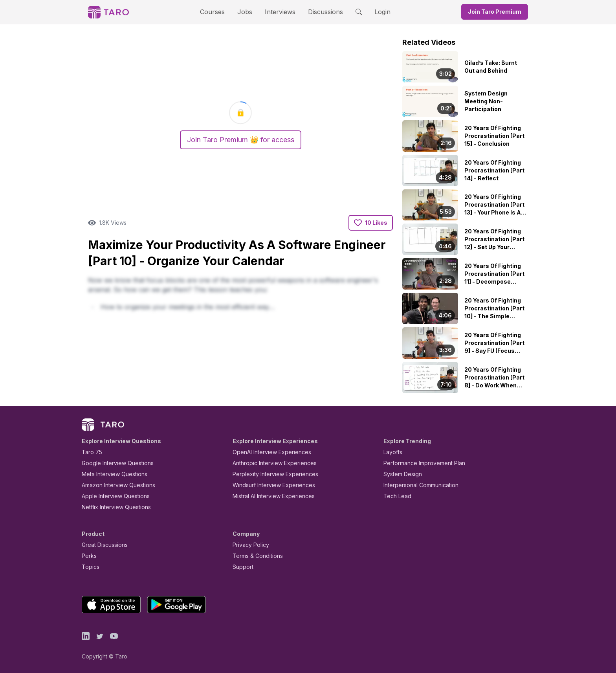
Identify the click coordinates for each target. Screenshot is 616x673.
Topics (89, 567)
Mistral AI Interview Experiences (269, 496)
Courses (219, 12)
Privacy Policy (249, 545)
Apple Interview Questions (111, 496)
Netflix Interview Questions (112, 507)
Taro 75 (90, 452)
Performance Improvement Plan (419, 463)
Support (241, 567)
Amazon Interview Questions (114, 485)
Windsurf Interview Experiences (268, 485)
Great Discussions (102, 545)
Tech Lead (395, 496)
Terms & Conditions (255, 556)
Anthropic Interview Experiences (269, 463)
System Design (400, 474)
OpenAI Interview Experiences (267, 452)
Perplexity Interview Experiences (269, 474)
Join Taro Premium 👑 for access (240, 140)
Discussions (319, 12)
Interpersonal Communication (416, 485)
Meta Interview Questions (110, 474)
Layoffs (392, 452)
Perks (88, 556)
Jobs (247, 12)
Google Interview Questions (113, 463)
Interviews (279, 12)
